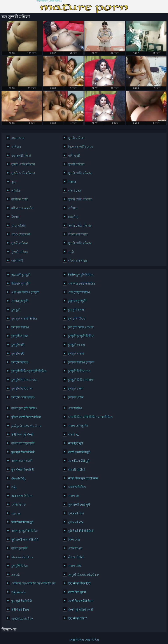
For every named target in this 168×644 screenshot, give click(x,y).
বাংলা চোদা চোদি (22, 461)
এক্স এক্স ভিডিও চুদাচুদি (25, 292)
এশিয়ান (16, 147)
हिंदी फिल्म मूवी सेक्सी (22, 435)
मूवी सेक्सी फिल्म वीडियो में (25, 540)
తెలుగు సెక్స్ (18, 478)
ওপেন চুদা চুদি (20, 301)
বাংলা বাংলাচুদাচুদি (23, 443)
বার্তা (71, 252)
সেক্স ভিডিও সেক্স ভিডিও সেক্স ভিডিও (90, 417)
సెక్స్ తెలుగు (18, 592)
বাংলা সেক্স (18, 138)
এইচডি (16, 191)
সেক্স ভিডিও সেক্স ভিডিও (49, 1)
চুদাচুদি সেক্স (75, 389)
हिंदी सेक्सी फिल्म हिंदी (79, 583)
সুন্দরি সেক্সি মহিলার (23, 164)
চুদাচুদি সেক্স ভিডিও (23, 397)
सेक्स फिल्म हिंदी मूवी (79, 461)
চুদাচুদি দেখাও (76, 345)
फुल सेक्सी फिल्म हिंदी (23, 470)
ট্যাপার (16, 217)
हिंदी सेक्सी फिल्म (20, 610)
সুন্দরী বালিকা (76, 138)
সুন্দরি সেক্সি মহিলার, (80, 173)
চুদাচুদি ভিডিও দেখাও (24, 380)
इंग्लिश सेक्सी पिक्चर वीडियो (26, 417)
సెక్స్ (14, 487)
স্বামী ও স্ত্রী (74, 156)
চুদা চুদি (16, 310)
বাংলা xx (73, 435)
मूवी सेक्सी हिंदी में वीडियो (81, 531)
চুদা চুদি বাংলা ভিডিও (24, 319)
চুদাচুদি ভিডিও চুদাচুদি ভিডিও (29, 371)
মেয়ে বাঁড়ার (18, 226)
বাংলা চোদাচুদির (78, 426)
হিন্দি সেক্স (74, 540)
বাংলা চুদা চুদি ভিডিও (24, 408)
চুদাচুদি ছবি (18, 345)
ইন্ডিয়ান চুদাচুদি (20, 284)
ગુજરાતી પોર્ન (76, 513)
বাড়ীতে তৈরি (20, 199)
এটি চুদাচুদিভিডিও (79, 292)
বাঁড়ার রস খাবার (78, 234)
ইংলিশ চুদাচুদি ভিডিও (81, 275)
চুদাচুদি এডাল (20, 336)
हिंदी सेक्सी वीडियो (78, 618)
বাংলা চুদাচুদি (19, 548)
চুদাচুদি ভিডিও (20, 362)
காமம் (16, 575)
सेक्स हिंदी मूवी (75, 443)
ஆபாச (16, 513)
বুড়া (14, 182)
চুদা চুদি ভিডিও (20, 327)
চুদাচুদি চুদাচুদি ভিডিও (81, 336)
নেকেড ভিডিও (77, 487)
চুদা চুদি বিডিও (77, 319)
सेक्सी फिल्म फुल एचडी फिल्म (83, 478)
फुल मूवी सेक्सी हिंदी (22, 601)
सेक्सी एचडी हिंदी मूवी (79, 452)
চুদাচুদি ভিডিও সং (22, 389)
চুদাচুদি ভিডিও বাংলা (80, 380)
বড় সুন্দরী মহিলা (21, 156)
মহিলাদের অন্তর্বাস (22, 208)
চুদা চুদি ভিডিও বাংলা (81, 327)
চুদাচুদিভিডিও (20, 566)
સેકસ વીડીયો (76, 557)
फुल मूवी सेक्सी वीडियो (23, 452)
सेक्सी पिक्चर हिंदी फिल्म (81, 601)
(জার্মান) (73, 217)
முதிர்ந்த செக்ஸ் (22, 618)
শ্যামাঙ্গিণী (17, 261)
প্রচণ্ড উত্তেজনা (21, 234)
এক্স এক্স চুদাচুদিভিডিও (82, 284)
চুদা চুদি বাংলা (76, 310)
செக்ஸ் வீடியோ (22, 557)
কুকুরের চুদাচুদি (77, 301)
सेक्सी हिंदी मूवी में (77, 592)
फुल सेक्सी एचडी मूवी (79, 505)
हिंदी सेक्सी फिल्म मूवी (22, 522)
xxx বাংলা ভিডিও (22, 496)
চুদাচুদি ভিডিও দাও (79, 371)
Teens (72, 182)
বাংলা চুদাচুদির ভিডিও (25, 531)
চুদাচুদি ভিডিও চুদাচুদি (81, 362)
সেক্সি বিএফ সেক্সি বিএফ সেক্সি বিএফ (33, 583)
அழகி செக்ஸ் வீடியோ (83, 575)
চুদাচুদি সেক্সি (76, 397)
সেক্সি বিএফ (18, 505)
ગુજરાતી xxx (76, 522)
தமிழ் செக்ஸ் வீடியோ (26, 426)
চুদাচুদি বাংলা (76, 354)
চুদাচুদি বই (17, 354)
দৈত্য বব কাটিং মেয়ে (80, 147)
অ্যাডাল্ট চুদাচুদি (21, 275)
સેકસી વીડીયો (77, 470)
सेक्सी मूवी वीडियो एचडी (80, 610)
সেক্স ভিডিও (75, 408)
